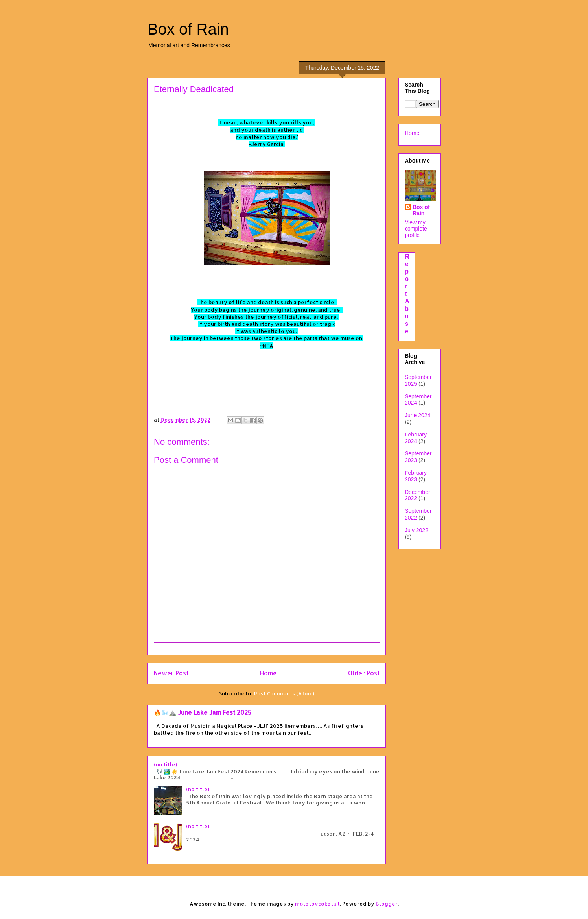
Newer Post (171, 673)
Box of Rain (188, 29)
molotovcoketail (317, 904)
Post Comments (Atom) (284, 693)
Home (268, 673)
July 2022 (417, 530)
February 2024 (416, 438)
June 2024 (417, 415)
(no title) (165, 764)
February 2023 (416, 476)
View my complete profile (416, 229)
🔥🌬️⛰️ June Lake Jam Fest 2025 (203, 712)
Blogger (387, 904)
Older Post (364, 673)
